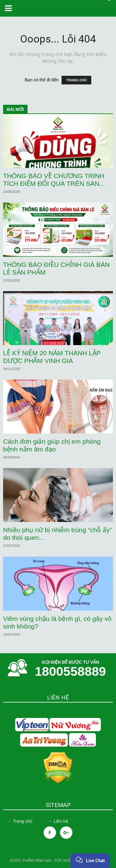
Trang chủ (23, 821)
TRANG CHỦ (76, 80)
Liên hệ (61, 821)
